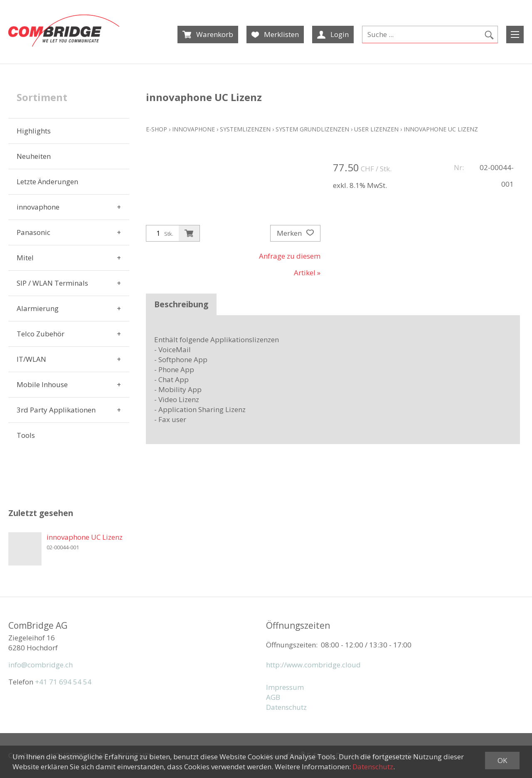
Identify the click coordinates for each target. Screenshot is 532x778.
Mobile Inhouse (42, 384)
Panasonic (33, 232)
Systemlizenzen (245, 129)
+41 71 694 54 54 (63, 682)
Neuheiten (34, 156)
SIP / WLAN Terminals (52, 283)
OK (502, 760)
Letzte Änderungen (47, 182)
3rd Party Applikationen (56, 410)
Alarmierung (38, 308)
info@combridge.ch (41, 665)
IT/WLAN (31, 359)
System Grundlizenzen (312, 129)
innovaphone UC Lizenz (441, 129)
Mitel (25, 258)
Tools (26, 435)
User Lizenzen (376, 129)
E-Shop (156, 129)
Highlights (34, 131)
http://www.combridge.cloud (313, 665)
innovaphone (38, 207)
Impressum (285, 687)
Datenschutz (286, 707)
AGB (273, 697)
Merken (295, 233)
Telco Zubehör (41, 334)
